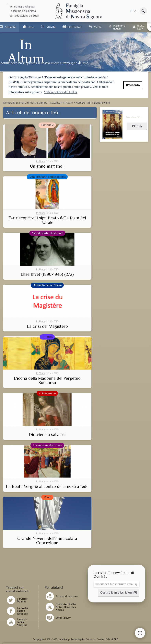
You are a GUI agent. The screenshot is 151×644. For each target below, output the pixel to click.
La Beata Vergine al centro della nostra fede (47, 486)
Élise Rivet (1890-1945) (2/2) (47, 274)
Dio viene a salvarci (47, 435)
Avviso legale (77, 639)
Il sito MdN (141, 27)
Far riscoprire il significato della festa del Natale (47, 220)
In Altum (41, 161)
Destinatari (75, 27)
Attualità (10, 27)
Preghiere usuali (119, 27)
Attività (51, 27)
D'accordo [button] (133, 85)
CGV (108, 639)
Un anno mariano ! (47, 166)
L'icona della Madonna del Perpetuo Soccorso (47, 381)
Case (31, 27)
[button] (137, 126)
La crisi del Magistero (47, 326)
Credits (100, 639)
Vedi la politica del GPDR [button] (61, 92)
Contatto (90, 639)
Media (98, 27)
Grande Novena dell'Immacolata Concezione (47, 541)
